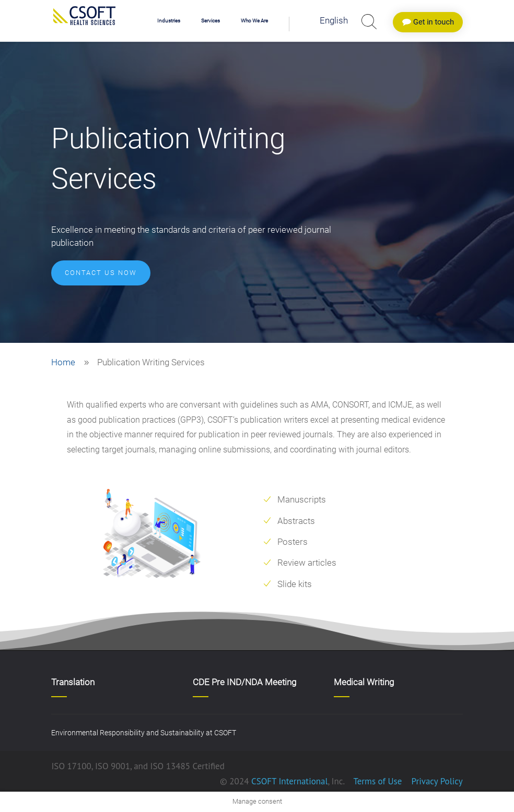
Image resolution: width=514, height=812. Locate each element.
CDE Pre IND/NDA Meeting (244, 682)
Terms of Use (377, 781)
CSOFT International (290, 781)
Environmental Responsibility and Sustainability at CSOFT (144, 733)
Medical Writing (364, 682)
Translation (73, 682)
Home (63, 362)
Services (211, 21)
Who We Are (254, 21)
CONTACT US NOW (101, 273)
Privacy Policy (436, 781)
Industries (169, 21)
